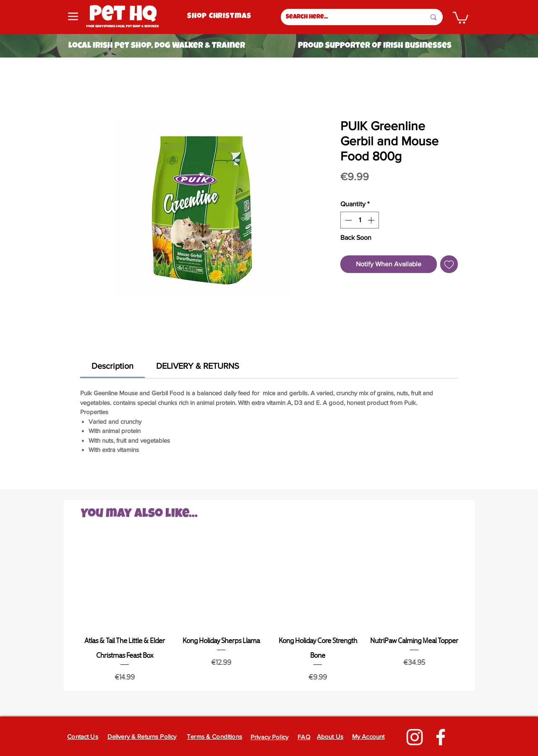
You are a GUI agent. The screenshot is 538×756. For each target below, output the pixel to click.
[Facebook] (441, 737)
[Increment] (372, 220)
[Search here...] (349, 17)
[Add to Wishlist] (449, 264)
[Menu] (73, 16)
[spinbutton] (360, 220)
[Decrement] (347, 220)
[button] (461, 17)
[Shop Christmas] (220, 16)
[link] (112, 366)
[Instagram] (415, 737)
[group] (269, 611)
